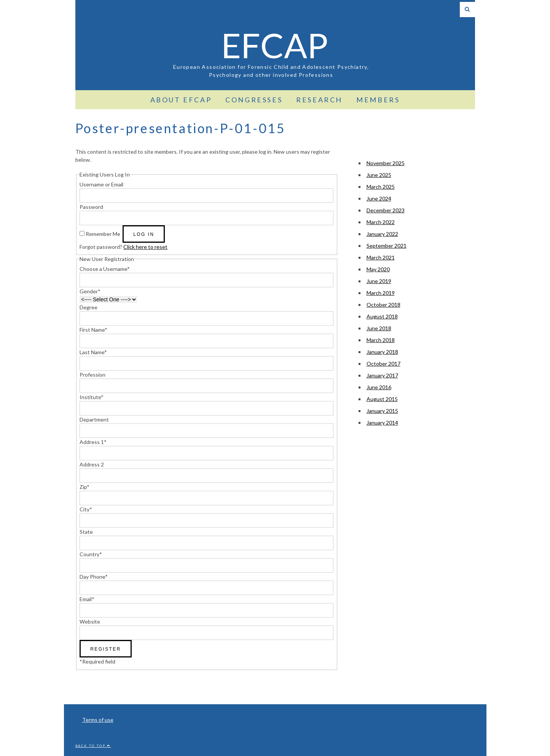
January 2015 (382, 411)
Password (91, 207)
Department (94, 419)
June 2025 (379, 175)
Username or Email (101, 184)
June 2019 (379, 281)
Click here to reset (145, 247)
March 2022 (381, 222)
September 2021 (387, 246)
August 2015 (382, 399)
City (86, 509)
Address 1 (93, 442)
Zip (84, 487)
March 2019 (381, 293)
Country (91, 554)
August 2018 (382, 316)
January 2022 (382, 234)
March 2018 (381, 340)
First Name (93, 330)
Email (87, 599)
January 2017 (382, 375)
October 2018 (383, 305)
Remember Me (103, 234)
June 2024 (379, 198)
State (86, 532)
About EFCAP (181, 100)
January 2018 (382, 352)
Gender (90, 291)
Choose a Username (105, 269)
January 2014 (382, 423)
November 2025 (386, 163)
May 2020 (378, 269)
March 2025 (381, 187)
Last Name (93, 352)
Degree (88, 307)
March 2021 (381, 257)
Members (378, 100)
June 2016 (379, 387)
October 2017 (383, 364)
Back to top (93, 746)
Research (319, 100)
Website (90, 622)
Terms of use (98, 720)
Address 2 (92, 464)
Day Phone (94, 577)
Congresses (254, 100)
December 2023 (386, 210)
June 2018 (379, 328)
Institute (92, 397)
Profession (92, 375)
